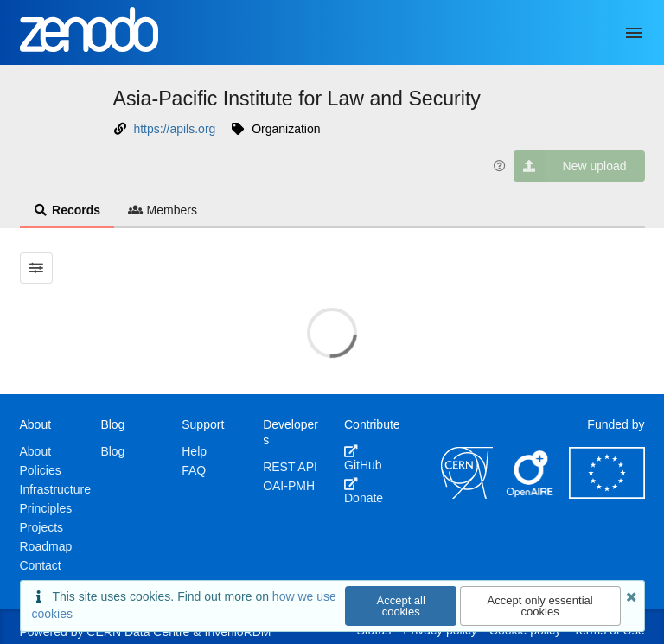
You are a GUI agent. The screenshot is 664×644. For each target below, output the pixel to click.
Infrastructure (55, 489)
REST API (290, 467)
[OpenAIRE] (531, 494)
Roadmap (46, 546)
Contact (41, 565)
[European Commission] (607, 494)
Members (163, 210)
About (36, 451)
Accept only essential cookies (540, 606)
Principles (46, 508)
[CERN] (467, 494)
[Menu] (634, 33)
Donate (364, 491)
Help (194, 451)
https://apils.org (174, 129)
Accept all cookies (401, 606)
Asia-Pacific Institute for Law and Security (297, 99)
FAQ (194, 470)
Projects (42, 527)
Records (67, 210)
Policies (41, 470)
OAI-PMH (289, 486)
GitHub (363, 458)
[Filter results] (37, 268)
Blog (112, 451)
